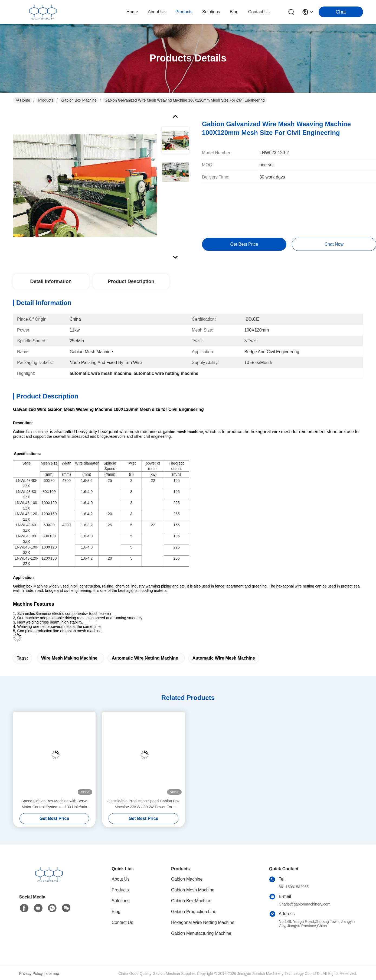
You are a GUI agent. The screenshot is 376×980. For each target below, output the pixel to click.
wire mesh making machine (69, 658)
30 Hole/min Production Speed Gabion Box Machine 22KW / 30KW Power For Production (143, 804)
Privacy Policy (31, 973)
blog (234, 12)
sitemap (52, 973)
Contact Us (122, 922)
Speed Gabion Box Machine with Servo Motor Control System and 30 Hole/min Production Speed (54, 804)
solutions (211, 12)
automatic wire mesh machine (224, 658)
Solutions (121, 901)
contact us (259, 12)
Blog (116, 912)
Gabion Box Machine (79, 100)
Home (132, 12)
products (184, 12)
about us (157, 12)
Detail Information (51, 281)
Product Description (131, 281)
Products (46, 100)
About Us (121, 879)
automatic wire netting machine (145, 658)
